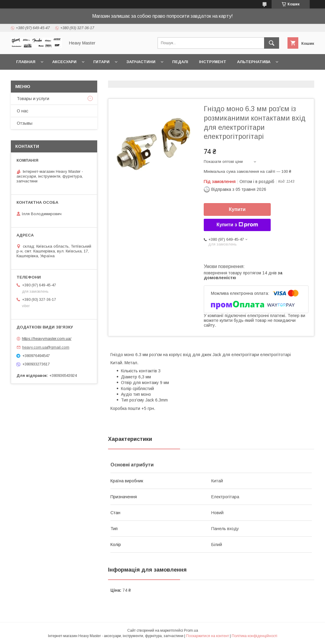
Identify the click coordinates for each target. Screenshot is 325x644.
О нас (23, 111)
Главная (26, 62)
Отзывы (25, 123)
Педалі (180, 62)
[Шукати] (272, 43)
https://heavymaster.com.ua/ (47, 339)
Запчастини (141, 62)
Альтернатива (254, 62)
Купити (237, 209)
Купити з (237, 225)
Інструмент (213, 62)
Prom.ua (191, 630)
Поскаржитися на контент (208, 636)
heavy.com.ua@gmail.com (46, 347)
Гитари (101, 62)
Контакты (28, 77)
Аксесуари (64, 62)
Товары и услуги (33, 99)
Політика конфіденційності (254, 636)
